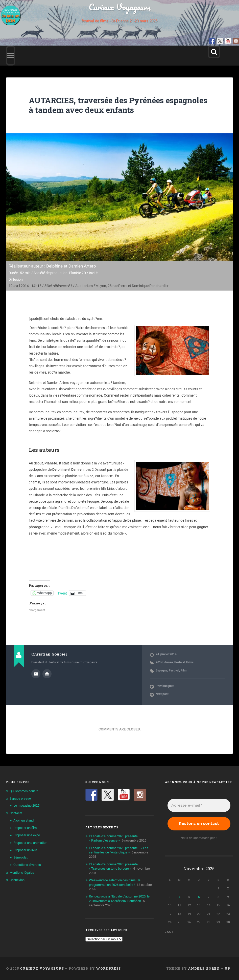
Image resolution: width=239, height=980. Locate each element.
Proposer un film (25, 828)
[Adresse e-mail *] (199, 805)
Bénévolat (20, 857)
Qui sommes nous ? (24, 791)
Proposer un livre (25, 850)
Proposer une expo (27, 835)
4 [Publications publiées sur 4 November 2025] (180, 897)
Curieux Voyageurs (120, 7)
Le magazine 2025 (26, 805)
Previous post (165, 686)
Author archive (36, 674)
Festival (180, 662)
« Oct (169, 932)
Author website (47, 674)
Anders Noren (204, 968)
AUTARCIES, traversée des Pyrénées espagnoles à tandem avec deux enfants (106, 105)
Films (190, 662)
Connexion (17, 880)
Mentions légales (22, 873)
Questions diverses (27, 865)
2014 (159, 662)
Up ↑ (229, 968)
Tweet (62, 593)
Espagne (161, 670)
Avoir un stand (23, 820)
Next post (162, 694)
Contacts (16, 813)
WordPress (108, 968)
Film (184, 670)
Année (169, 662)
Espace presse (20, 798)
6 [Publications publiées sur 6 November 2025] (199, 897)
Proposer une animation (30, 843)
